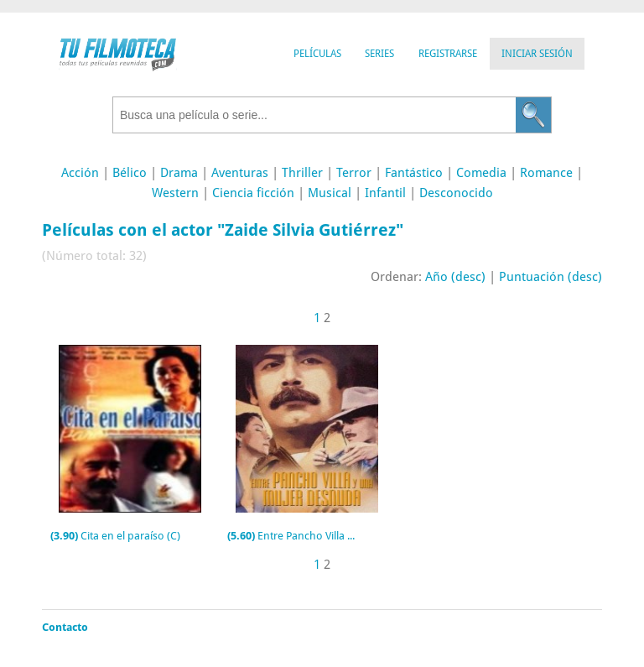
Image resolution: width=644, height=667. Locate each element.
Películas (317, 54)
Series (379, 54)
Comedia (481, 173)
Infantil (385, 193)
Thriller (302, 173)
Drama (179, 173)
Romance (546, 173)
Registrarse (448, 54)
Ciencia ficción (253, 193)
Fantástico (414, 173)
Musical (330, 193)
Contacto (65, 627)
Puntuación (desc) (551, 277)
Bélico (130, 173)
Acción (80, 173)
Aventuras (240, 173)
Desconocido (456, 193)
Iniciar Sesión (537, 54)
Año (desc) (455, 277)
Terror (354, 173)
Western (175, 193)
